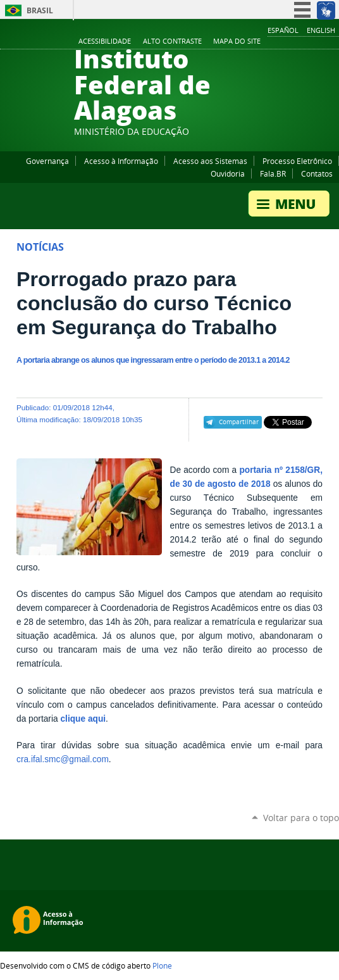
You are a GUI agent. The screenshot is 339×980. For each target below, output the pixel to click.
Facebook (269, 42)
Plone (162, 965)
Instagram (301, 42)
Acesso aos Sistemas (210, 161)
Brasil (40, 10)
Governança (47, 161)
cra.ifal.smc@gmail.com (63, 759)
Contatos (317, 173)
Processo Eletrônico (297, 161)
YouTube (285, 42)
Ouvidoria (228, 173)
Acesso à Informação (121, 161)
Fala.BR (273, 173)
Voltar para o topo (301, 818)
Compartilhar (239, 422)
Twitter (317, 42)
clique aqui (83, 719)
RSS (333, 42)
